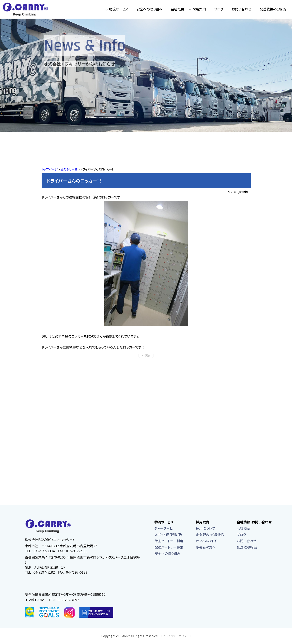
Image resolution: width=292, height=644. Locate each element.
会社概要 (177, 9)
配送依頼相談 (247, 547)
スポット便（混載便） (168, 535)
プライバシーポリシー (176, 636)
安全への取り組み (149, 9)
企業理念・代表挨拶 (210, 535)
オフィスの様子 (206, 541)
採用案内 (199, 9)
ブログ (219, 9)
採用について (205, 529)
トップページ (50, 169)
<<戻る (146, 356)
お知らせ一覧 (69, 169)
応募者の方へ (206, 547)
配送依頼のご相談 (273, 9)
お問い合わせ (242, 9)
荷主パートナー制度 (169, 541)
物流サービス (119, 9)
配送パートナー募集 (169, 547)
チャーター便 (164, 529)
